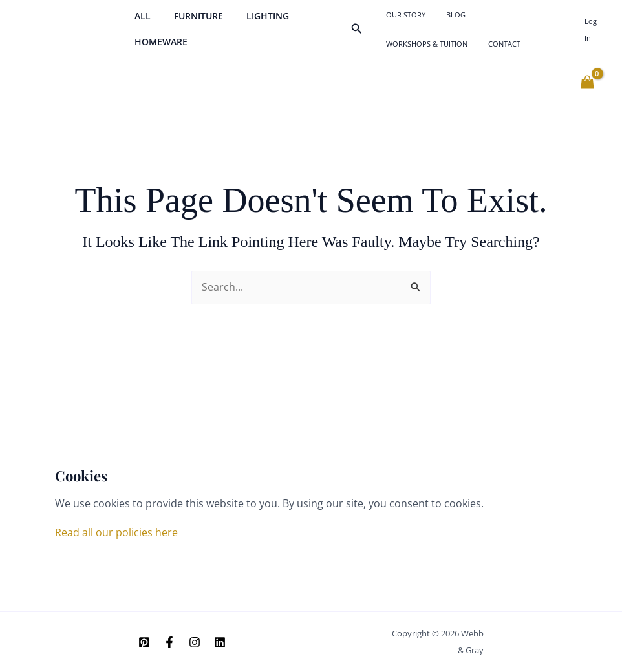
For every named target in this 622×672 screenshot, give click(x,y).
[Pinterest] (144, 643)
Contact (400, 54)
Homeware (158, 49)
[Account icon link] (593, 36)
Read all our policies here (116, 532)
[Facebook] (169, 643)
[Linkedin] (220, 643)
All (140, 23)
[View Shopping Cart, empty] (587, 96)
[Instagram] (195, 643)
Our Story (403, 18)
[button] (359, 36)
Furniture (191, 23)
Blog (443, 18)
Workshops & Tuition (504, 18)
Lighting (255, 23)
